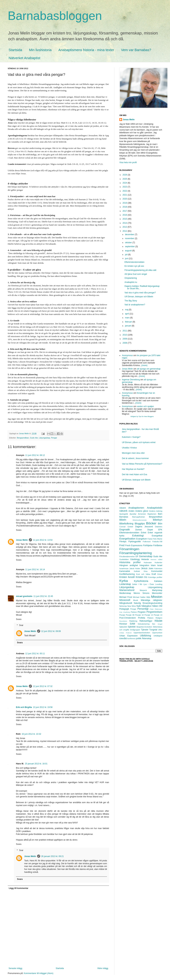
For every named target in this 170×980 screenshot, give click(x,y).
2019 (125, 203)
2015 (125, 219)
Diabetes (159, 527)
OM (161, 606)
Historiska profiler (130, 562)
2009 (125, 339)
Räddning (133, 621)
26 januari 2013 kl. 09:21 (52, 856)
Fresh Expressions (134, 545)
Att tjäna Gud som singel (136, 274)
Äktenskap (147, 638)
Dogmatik (125, 530)
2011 (125, 331)
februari (129, 322)
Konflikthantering (127, 574)
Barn (160, 514)
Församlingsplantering (136, 553)
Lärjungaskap (44, 438)
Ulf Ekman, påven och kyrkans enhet (139, 442)
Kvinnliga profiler (155, 577)
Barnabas (124, 517)
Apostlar (133, 514)
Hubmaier (148, 562)
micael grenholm (24, 596)
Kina (146, 571)
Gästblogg (135, 559)
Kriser (160, 574)
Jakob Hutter (135, 568)
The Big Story (131, 301)
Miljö (148, 597)
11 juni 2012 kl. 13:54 (43, 540)
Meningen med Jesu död (133, 453)
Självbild (132, 627)
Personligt (143, 609)
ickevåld (123, 638)
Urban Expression (128, 636)
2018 (125, 207)
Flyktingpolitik (135, 542)
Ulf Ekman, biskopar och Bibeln (139, 297)
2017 (125, 211)
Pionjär (122, 615)
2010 (125, 335)
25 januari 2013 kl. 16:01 (36, 764)
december (130, 234)
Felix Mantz (158, 539)
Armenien (142, 514)
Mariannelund (127, 590)
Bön (160, 524)
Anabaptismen (136, 508)
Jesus (144, 568)
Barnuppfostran (139, 517)
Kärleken (158, 581)
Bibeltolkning (126, 524)
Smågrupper (135, 630)
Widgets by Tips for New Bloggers (142, 416)
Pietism (134, 612)
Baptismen (152, 514)
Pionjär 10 (139, 615)
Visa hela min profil (128, 162)
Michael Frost (126, 597)
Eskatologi (138, 536)
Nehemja (123, 606)
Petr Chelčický (125, 612)
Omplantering (131, 278)
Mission (157, 597)
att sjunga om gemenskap (149, 369)
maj (127, 310)
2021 (125, 195)
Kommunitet (157, 571)
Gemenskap (146, 556)
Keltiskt (137, 571)
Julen (151, 568)
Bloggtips (140, 524)
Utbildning (145, 636)
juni (127, 259)
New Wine (132, 606)
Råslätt (158, 621)
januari (128, 326)
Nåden (155, 606)
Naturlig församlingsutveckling (148, 603)
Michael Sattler (139, 597)
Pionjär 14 (158, 615)
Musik (136, 600)
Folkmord (147, 542)
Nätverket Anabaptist (24, 58)
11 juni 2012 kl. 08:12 (35, 455)
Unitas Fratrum (126, 633)
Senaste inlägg (15, 968)
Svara (19, 530)
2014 (125, 223)
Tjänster (145, 630)
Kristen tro (141, 577)
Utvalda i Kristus (129, 448)
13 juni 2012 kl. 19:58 (43, 707)
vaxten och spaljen (145, 406)
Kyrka (124, 581)
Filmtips (123, 542)
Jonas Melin (22, 540)
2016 (125, 215)
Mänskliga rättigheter (152, 600)
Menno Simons (141, 593)
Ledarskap (125, 584)
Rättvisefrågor (146, 621)
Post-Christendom (128, 618)
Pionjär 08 (130, 615)
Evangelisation (127, 539)
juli (127, 255)
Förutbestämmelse (127, 556)
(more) (144, 365)
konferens (131, 638)
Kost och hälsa (143, 574)
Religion (159, 618)
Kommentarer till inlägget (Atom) (38, 973)
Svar (21, 625)
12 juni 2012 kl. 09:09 (51, 631)
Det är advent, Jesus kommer (135, 458)
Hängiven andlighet (129, 565)
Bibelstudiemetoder (140, 520)
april (127, 314)
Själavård (123, 627)
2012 (125, 231)
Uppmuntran (157, 633)
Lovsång (159, 584)
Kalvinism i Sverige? (131, 437)
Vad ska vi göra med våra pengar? (140, 293)
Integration (144, 565)
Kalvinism (158, 568)
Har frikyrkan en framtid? (133, 469)
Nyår (139, 606)
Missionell (125, 600)
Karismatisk (125, 571)
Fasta (150, 539)
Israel (160, 565)
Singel (160, 624)
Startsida (15, 50)
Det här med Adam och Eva (135, 474)
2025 (125, 179)
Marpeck (143, 590)
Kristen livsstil (127, 577)
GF (137, 556)
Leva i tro (137, 584)
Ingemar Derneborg (131, 380)
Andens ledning (156, 511)
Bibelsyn (158, 520)
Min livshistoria (40, 50)
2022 (125, 191)
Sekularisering (144, 624)
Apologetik (124, 514)
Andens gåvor (142, 511)
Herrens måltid (156, 559)
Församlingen (129, 549)
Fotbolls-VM (157, 542)
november (130, 238)
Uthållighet (158, 636)
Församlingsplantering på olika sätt (140, 270)
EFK (160, 530)
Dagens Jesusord (144, 527)
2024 (125, 183)
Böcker (151, 523)
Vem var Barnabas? (136, 50)
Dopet (150, 530)
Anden (131, 511)
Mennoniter (157, 593)
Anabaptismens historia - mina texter (86, 50)
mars (128, 318)
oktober (129, 243)
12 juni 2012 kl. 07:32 (43, 686)
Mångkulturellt (126, 603)
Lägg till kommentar (19, 888)
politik (139, 638)
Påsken (150, 618)
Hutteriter (158, 562)
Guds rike (34, 438)
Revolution (123, 621)
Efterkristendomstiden (134, 262)
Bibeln (123, 520)
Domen (139, 530)
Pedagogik (124, 609)
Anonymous (127, 355)
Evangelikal (157, 536)
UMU (160, 630)
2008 (125, 343)
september (130, 247)
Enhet (143, 533)
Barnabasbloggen (55, 16)
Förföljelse (148, 545)
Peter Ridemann (156, 609)
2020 (125, 199)
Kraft (154, 574)
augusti (129, 251)
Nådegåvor (147, 606)
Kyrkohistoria (141, 581)
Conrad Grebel (126, 527)
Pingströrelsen (154, 612)
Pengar (54, 438)
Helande (145, 559)
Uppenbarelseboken (142, 633)
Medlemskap (125, 593)
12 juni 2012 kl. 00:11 (35, 654)
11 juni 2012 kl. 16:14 (35, 570)
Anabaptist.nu (131, 282)
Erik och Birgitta (24, 707)
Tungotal (153, 630)
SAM (132, 624)
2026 (125, 175)
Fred (122, 545)
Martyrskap (157, 590)
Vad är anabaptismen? (135, 305)
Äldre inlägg (103, 968)
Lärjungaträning (155, 587)
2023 (125, 187)
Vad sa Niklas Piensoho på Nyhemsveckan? (142, 464)
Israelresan (124, 568)
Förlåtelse (158, 545)
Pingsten (142, 612)
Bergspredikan (23, 438)
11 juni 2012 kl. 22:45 (43, 596)
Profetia (142, 618)
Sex (154, 624)
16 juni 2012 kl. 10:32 (31, 734)
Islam (153, 565)
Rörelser (123, 624)
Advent (123, 508)
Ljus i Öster (149, 584)
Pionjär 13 (149, 615)
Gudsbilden (124, 559)
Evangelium (142, 539)
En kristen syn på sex (134, 266)
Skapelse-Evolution (144, 627)
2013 (125, 227)
